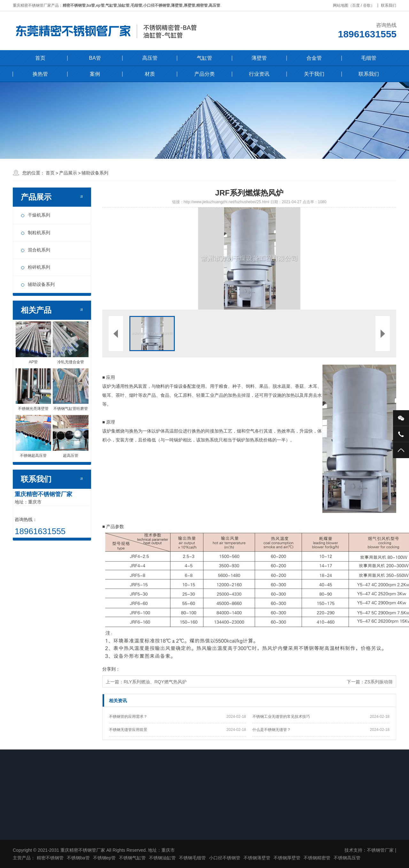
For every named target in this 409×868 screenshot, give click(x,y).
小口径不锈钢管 (225, 858)
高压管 (150, 58)
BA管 (95, 58)
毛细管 (369, 58)
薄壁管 (259, 58)
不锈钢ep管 (104, 858)
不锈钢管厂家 (380, 850)
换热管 (40, 74)
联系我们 (391, 5)
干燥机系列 (39, 215)
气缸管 (204, 58)
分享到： (111, 669)
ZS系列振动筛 (379, 682)
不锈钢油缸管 (162, 858)
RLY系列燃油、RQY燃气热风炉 (155, 682)
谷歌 (369, 5)
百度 (359, 5)
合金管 (314, 58)
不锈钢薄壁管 (257, 858)
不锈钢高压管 (347, 858)
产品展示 (68, 173)
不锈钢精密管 (317, 858)
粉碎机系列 (39, 267)
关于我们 (314, 74)
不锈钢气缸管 (132, 858)
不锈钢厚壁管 (287, 858)
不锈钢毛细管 (192, 858)
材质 (150, 74)
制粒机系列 (39, 233)
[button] (176, 258)
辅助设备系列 (95, 173)
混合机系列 (39, 250)
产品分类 (204, 74)
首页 (40, 58)
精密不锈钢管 (50, 858)
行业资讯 (259, 74)
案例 (95, 74)
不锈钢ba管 (78, 858)
